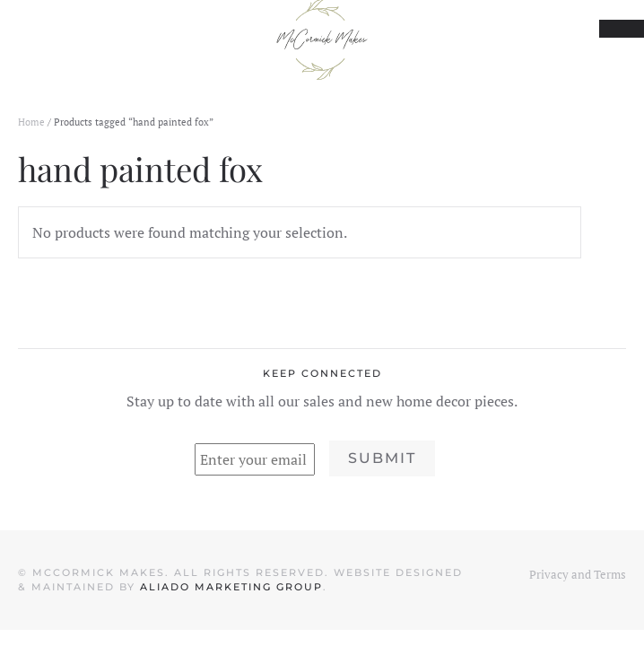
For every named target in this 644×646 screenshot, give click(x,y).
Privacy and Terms (578, 574)
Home (31, 122)
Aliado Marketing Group (231, 587)
